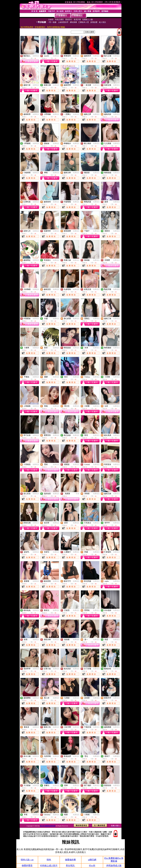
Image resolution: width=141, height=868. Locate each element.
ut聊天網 (92, 860)
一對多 (77, 494)
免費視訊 (36, 56)
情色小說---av (27, 860)
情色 (49, 860)
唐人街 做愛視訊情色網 (48, 826)
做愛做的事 (70, 860)
